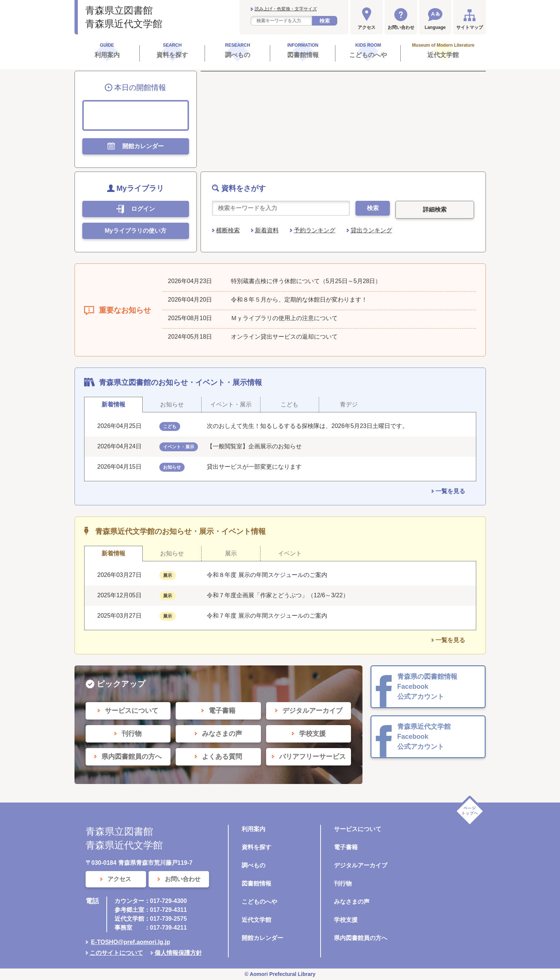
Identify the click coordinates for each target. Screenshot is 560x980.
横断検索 (228, 230)
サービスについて (358, 829)
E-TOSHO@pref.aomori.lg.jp (131, 942)
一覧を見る (450, 491)
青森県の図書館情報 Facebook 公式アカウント (427, 687)
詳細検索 (435, 210)
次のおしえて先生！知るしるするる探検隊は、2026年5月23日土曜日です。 (307, 426)
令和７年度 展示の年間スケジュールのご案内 (267, 616)
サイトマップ (470, 27)
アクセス (367, 27)
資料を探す (256, 847)
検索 (325, 21)
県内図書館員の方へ (361, 938)
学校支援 (346, 920)
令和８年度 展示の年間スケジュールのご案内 (267, 575)
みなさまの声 (352, 902)
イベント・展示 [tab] (231, 404)
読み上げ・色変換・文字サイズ (286, 9)
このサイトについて (116, 953)
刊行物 (343, 883)
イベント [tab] (290, 553)
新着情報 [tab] (113, 404)
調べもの (254, 865)
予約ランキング (315, 230)
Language (435, 27)
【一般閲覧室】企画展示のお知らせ (254, 446)
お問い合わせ (401, 27)
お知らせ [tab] (172, 404)
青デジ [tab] (349, 404)
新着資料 (267, 230)
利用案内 (254, 829)
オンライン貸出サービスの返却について (284, 337)
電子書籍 (346, 847)
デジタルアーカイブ (361, 865)
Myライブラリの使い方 (135, 231)
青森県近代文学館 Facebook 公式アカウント (424, 737)
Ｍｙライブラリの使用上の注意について (284, 318)
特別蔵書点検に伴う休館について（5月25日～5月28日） (306, 281)
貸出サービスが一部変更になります (254, 467)
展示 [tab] (231, 553)
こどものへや (259, 902)
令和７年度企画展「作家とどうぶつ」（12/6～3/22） (278, 595)
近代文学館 (256, 920)
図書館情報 (256, 883)
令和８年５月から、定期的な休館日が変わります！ (299, 300)
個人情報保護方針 (178, 953)
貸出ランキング (371, 230)
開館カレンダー (262, 938)
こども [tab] (289, 404)
